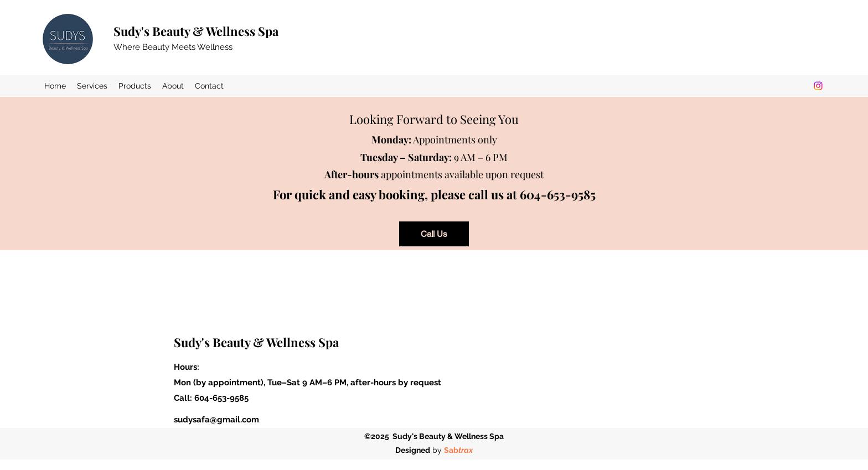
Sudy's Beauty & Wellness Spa (196, 31)
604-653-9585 (221, 398)
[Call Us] (434, 234)
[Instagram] (818, 86)
